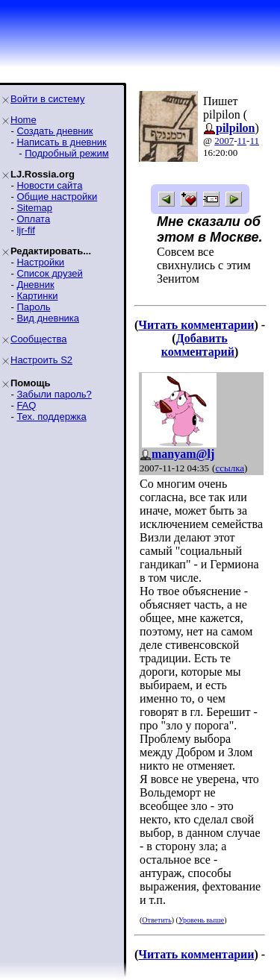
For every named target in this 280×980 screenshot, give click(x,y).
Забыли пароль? (54, 394)
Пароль (33, 307)
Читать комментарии (196, 325)
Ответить (156, 920)
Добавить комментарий (198, 345)
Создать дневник (55, 131)
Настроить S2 (41, 360)
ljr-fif (26, 230)
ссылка (230, 468)
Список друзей (49, 273)
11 (242, 141)
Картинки (37, 296)
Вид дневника (48, 318)
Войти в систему (47, 99)
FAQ (26, 405)
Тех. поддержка (51, 417)
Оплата (33, 219)
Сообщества (39, 339)
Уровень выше (201, 920)
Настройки (40, 262)
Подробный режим (66, 153)
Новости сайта (49, 185)
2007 (224, 141)
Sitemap (34, 208)
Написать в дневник (61, 142)
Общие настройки (57, 197)
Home (24, 120)
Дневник (35, 285)
